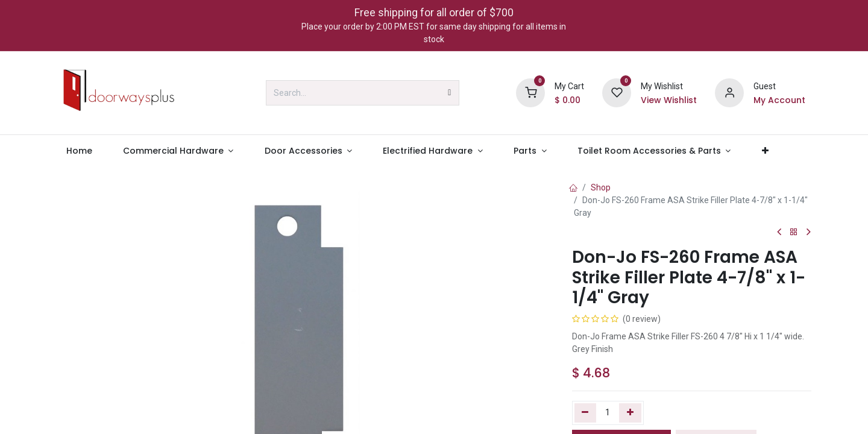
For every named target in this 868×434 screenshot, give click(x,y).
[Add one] (630, 413)
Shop (601, 187)
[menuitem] (79, 151)
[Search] (449, 93)
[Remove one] (586, 413)
